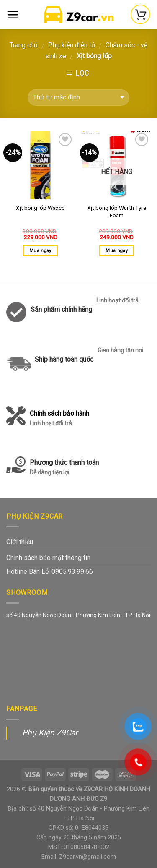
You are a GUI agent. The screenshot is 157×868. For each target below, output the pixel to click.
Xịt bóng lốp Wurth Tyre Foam (117, 211)
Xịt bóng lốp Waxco (40, 208)
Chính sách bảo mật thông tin (48, 558)
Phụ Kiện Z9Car (50, 733)
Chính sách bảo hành (59, 419)
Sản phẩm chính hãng (61, 309)
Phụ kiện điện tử (72, 45)
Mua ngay (40, 251)
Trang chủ (24, 45)
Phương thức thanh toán (64, 468)
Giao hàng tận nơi (120, 350)
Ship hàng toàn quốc (64, 359)
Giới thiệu (20, 542)
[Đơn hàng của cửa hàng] (78, 98)
